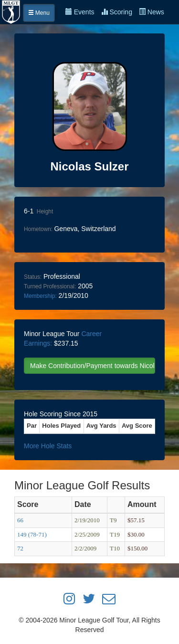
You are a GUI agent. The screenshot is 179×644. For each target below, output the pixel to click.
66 (20, 520)
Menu (39, 13)
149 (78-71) (32, 534)
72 (20, 548)
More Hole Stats (48, 446)
